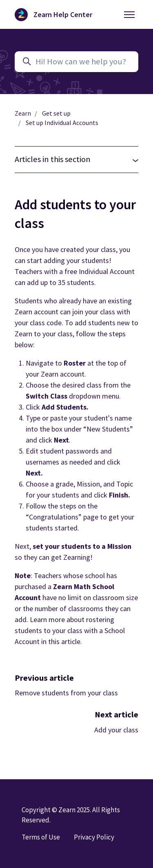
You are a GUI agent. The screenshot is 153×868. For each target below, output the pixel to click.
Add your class (116, 730)
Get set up (56, 113)
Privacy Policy (94, 837)
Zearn (23, 113)
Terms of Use (41, 837)
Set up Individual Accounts (62, 123)
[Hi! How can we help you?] (76, 62)
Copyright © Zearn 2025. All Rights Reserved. (71, 815)
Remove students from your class (66, 693)
